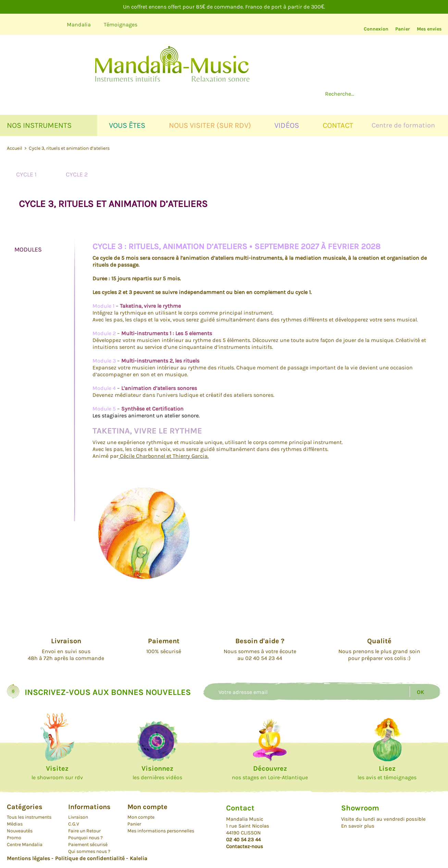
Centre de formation (403, 125)
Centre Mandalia (25, 845)
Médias (15, 824)
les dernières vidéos (157, 773)
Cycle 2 (77, 174)
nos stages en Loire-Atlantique (270, 773)
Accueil (15, 148)
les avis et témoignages (387, 773)
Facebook (30, 25)
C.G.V (74, 824)
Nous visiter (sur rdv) (210, 125)
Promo (14, 838)
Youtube (11, 25)
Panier (403, 29)
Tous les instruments (29, 817)
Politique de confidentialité (90, 858)
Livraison (78, 817)
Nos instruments (39, 125)
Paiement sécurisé (88, 845)
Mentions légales (28, 858)
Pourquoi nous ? (85, 838)
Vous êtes (127, 125)
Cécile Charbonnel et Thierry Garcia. (164, 456)
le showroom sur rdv (57, 773)
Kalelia (139, 858)
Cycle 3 (127, 174)
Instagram (49, 25)
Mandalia (79, 25)
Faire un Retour (84, 831)
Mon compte (141, 817)
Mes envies (429, 29)
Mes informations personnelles (161, 831)
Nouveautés (20, 831)
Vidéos (287, 125)
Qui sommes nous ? (89, 851)
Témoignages (121, 25)
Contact (338, 125)
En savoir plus (358, 826)
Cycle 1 (26, 174)
